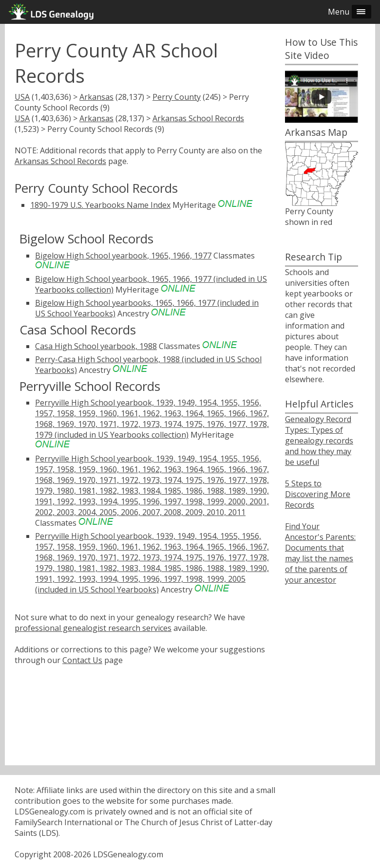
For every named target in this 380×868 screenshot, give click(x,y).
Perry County (177, 97)
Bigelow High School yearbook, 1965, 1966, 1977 (123, 256)
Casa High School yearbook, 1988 (96, 346)
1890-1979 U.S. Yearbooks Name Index (100, 205)
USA (22, 97)
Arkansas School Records (198, 118)
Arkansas (96, 97)
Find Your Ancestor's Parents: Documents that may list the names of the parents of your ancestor (320, 553)
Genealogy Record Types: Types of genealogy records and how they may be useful (319, 441)
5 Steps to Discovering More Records (318, 494)
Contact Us (82, 660)
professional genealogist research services (93, 628)
